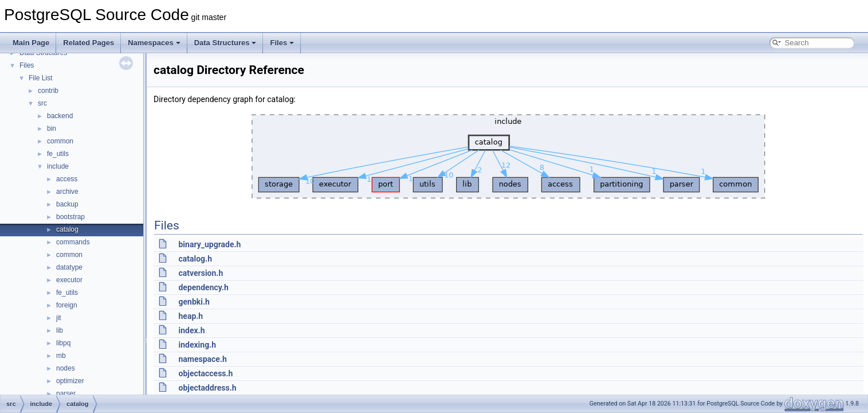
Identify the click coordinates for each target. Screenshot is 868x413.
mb (61, 356)
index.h (191, 330)
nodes (66, 368)
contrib (48, 91)
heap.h (191, 316)
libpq (63, 343)
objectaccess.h (205, 373)
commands (73, 242)
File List (40, 78)
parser (66, 393)
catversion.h (201, 273)
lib (60, 330)
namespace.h (202, 359)
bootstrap (70, 217)
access (67, 179)
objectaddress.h (207, 388)
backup (67, 204)
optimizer (70, 381)
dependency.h (203, 287)
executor (69, 280)
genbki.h (194, 302)
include (58, 166)
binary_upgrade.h (209, 244)
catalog (67, 229)
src (42, 103)
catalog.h (195, 259)
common (60, 141)
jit (59, 318)
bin (52, 128)
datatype (69, 267)
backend (60, 116)
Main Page (31, 43)
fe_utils (58, 154)
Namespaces (154, 43)
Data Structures (225, 43)
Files (282, 43)
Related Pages (89, 43)
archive (67, 192)
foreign (67, 305)
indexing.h (197, 345)
